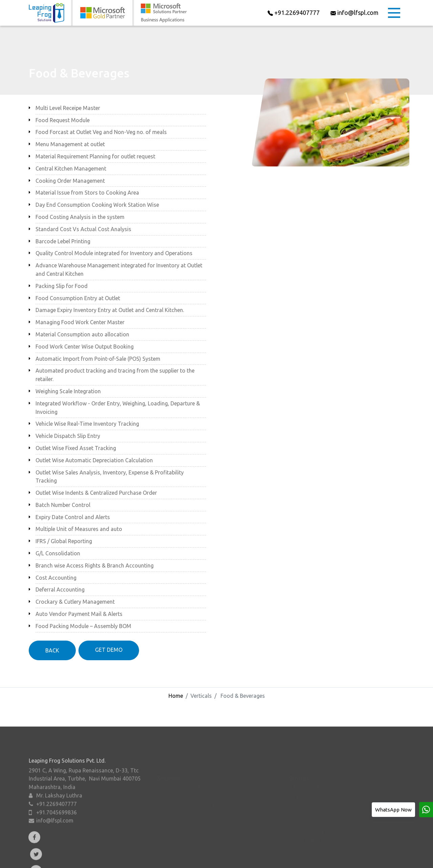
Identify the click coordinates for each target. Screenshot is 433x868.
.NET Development (316, 789)
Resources (221, 858)
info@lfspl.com (55, 824)
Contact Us (279, 858)
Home (176, 696)
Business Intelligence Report (328, 833)
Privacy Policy (315, 858)
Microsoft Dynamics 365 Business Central (213, 780)
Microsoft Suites (182, 833)
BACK (52, 650)
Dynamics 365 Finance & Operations (206, 771)
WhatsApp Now (393, 810)
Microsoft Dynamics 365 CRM (199, 798)
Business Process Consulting (329, 771)
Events (192, 858)
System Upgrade (314, 815)
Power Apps (177, 815)
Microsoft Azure (182, 824)
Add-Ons (138, 858)
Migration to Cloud (317, 824)
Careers (250, 858)
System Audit (310, 806)
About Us (109, 858)
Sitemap (347, 858)
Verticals (166, 858)
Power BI (173, 806)
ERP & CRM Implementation (327, 780)
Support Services (314, 798)
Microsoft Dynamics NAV (193, 789)
